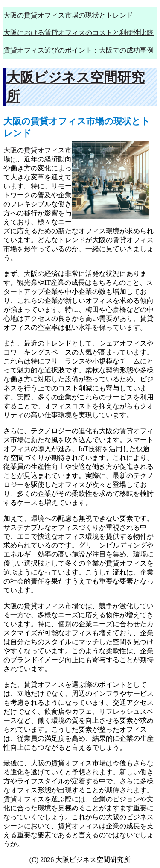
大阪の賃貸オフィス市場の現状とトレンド (68, 15)
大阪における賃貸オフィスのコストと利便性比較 (79, 33)
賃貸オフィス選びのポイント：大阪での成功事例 (79, 50)
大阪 (10, 150)
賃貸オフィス (44, 150)
